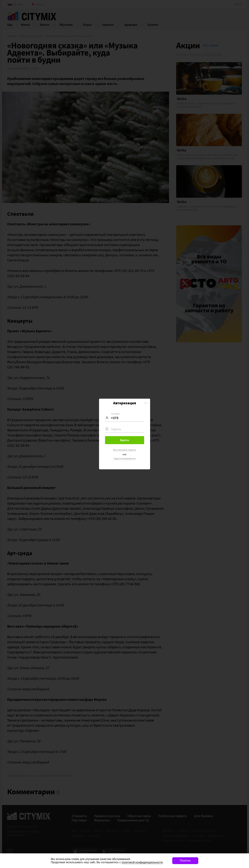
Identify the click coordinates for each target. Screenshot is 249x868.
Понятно (185, 861)
